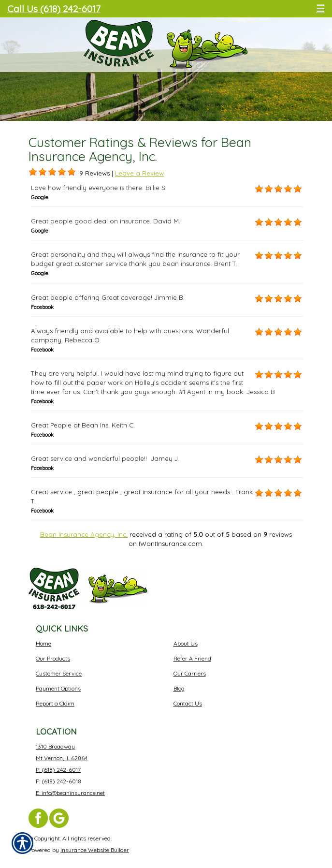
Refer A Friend (192, 658)
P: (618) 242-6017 (58, 770)
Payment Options (58, 688)
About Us (186, 643)
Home (43, 643)
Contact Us (188, 703)
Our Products (53, 658)
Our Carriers (190, 673)
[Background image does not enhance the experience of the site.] (33, 172)
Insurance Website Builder (95, 850)
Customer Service (59, 673)
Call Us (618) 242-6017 (54, 8)
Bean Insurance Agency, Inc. (84, 534)
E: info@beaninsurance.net (70, 793)
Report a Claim (55, 703)
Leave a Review (139, 173)
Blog (179, 688)
